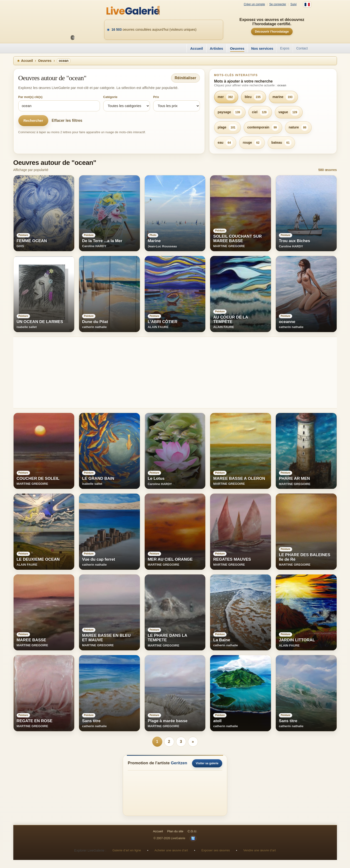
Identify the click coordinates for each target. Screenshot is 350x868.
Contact (302, 48)
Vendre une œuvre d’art (260, 850)
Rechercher (33, 120)
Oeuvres (237, 48)
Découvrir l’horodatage (272, 32)
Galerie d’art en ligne (127, 850)
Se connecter (278, 4)
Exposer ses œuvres (215, 850)
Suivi (293, 4)
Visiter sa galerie (207, 763)
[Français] (307, 5)
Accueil (196, 48)
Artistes (217, 48)
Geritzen (179, 763)
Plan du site (175, 831)
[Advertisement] (156, 373)
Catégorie (110, 97)
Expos (285, 48)
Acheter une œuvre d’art (171, 850)
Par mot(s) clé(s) (30, 97)
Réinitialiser (185, 78)
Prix (156, 97)
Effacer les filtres (67, 120)
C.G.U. (192, 831)
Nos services (262, 48)
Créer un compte (254, 4)
